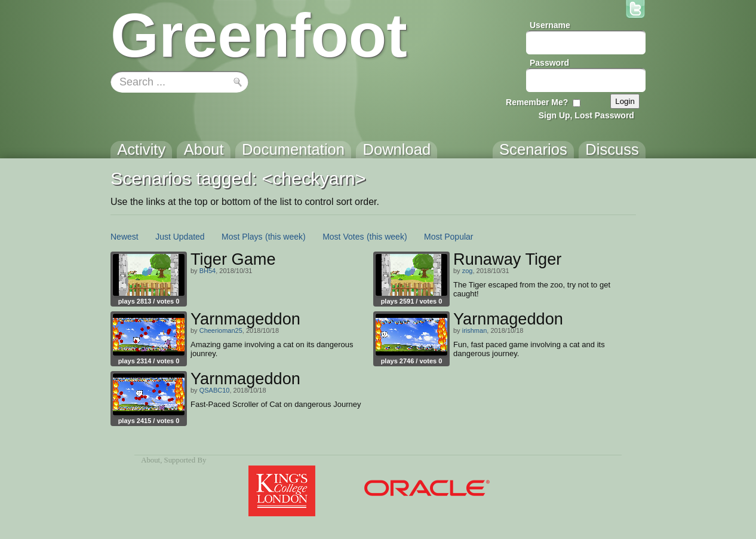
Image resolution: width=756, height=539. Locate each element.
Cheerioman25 (221, 330)
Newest (125, 237)
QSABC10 (215, 390)
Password (549, 63)
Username (550, 25)
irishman (475, 330)
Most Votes (343, 237)
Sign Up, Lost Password (586, 115)
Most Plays (242, 237)
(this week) (285, 237)
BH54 (208, 271)
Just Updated (180, 237)
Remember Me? (537, 102)
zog (468, 271)
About (150, 460)
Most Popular (448, 237)
